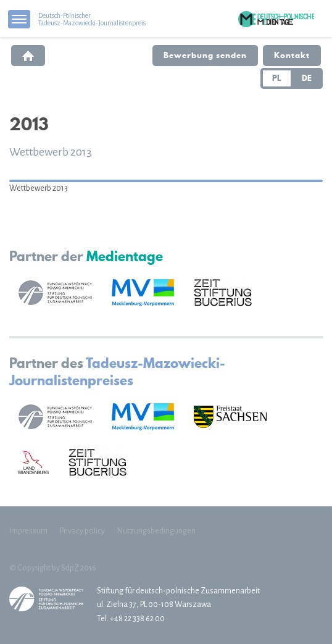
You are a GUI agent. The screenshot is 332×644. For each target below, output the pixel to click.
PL (277, 78)
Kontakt (292, 55)
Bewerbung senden (205, 55)
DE (307, 78)
